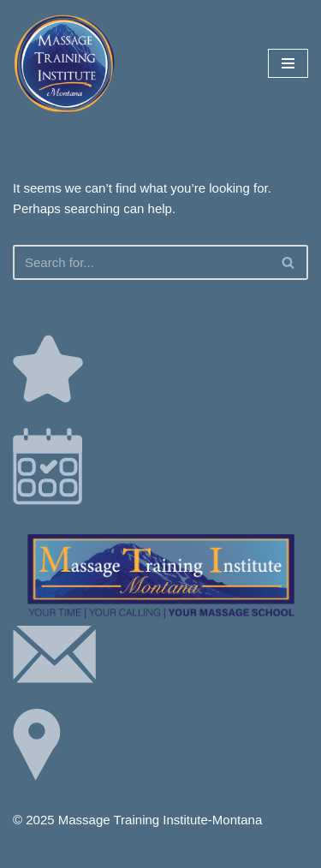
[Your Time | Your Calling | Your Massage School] (64, 63)
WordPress (217, 850)
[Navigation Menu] (288, 63)
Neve (88, 850)
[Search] (141, 262)
